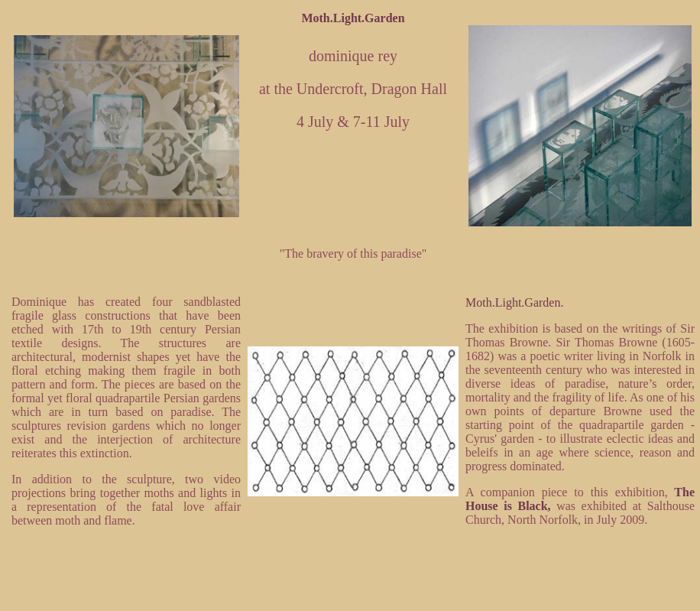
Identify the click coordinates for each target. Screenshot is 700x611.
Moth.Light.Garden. (514, 302)
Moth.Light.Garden (353, 18)
